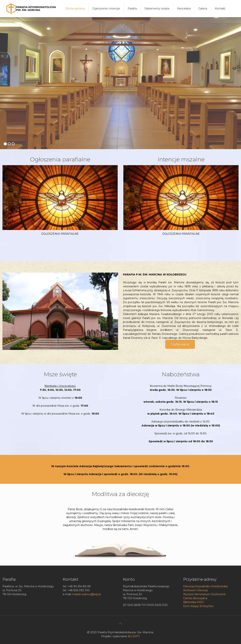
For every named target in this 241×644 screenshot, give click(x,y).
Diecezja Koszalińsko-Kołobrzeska (205, 586)
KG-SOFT (134, 636)
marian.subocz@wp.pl (86, 594)
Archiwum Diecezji (195, 590)
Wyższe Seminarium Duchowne (204, 594)
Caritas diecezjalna (195, 598)
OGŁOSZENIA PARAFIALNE (60, 234)
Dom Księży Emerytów (198, 606)
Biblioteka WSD (194, 602)
